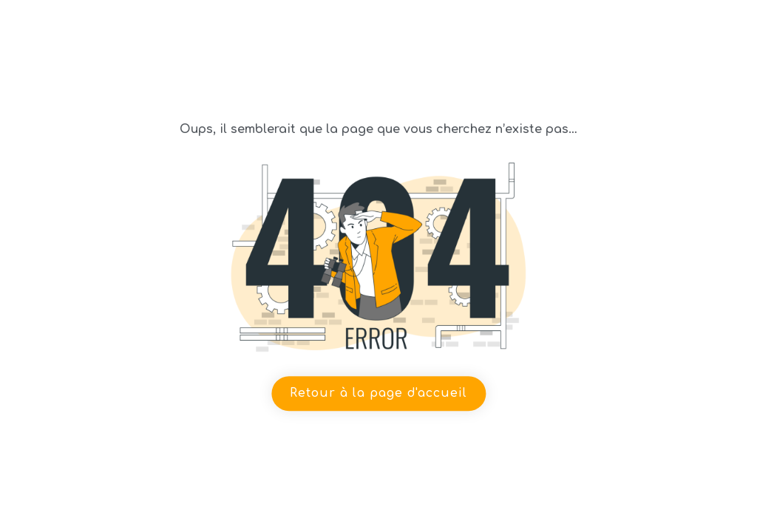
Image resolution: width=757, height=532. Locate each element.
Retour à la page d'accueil (378, 393)
